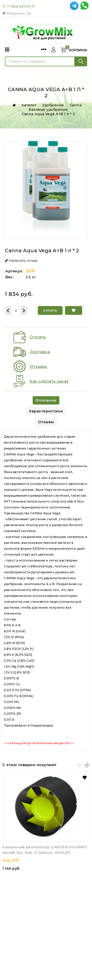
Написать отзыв (21, 261)
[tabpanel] (46, 590)
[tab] (46, 400)
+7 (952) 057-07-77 (21, 7)
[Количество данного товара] (16, 310)
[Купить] (50, 310)
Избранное (17, 13)
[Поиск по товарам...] (40, 61)
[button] (74, 310)
